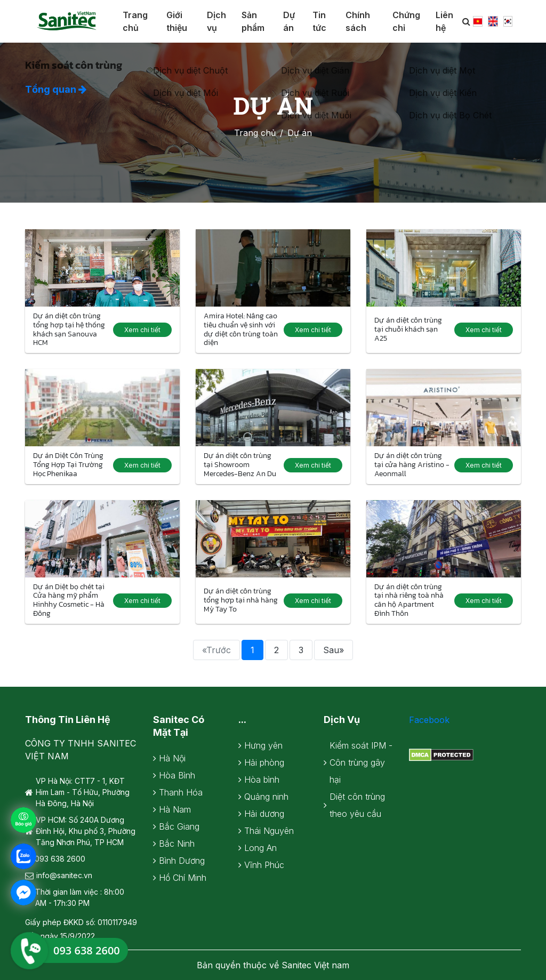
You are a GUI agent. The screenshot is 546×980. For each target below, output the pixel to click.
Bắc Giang (179, 826)
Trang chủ (135, 21)
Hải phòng (264, 762)
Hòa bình (262, 780)
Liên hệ (444, 21)
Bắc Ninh (177, 844)
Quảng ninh (266, 797)
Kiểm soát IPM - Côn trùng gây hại (361, 762)
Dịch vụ (216, 21)
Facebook (429, 720)
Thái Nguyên (269, 831)
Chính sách (358, 21)
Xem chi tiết (142, 330)
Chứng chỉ (406, 21)
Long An (260, 848)
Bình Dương (182, 861)
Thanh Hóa (181, 792)
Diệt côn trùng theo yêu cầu (357, 805)
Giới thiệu (177, 21)
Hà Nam (175, 809)
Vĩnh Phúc (264, 865)
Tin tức (319, 21)
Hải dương (264, 814)
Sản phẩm (253, 21)
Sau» (334, 650)
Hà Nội (172, 758)
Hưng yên (263, 745)
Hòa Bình (177, 775)
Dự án (289, 21)
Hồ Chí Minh (183, 878)
